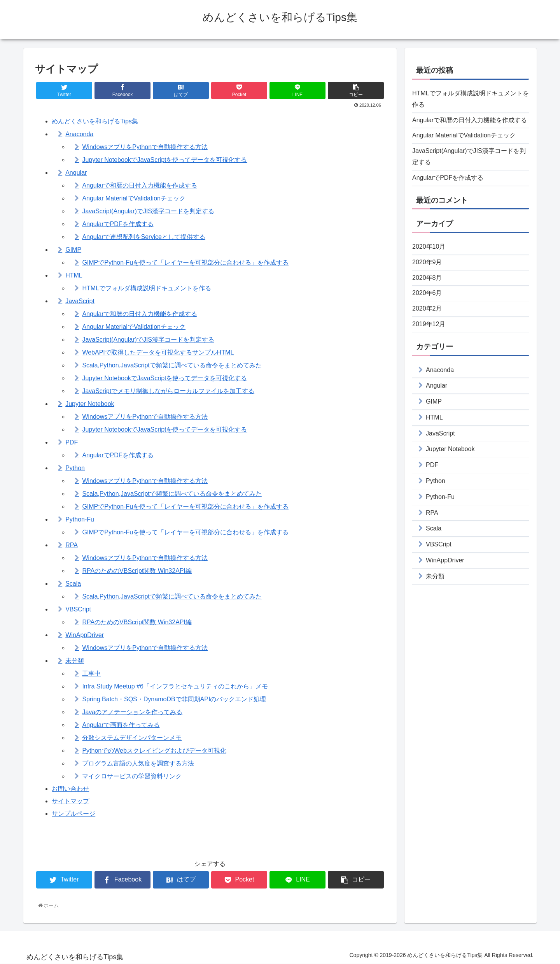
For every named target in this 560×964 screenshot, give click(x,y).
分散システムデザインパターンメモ (132, 738)
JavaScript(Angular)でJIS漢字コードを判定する (148, 211)
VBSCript (78, 609)
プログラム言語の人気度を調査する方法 (138, 763)
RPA (72, 545)
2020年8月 (427, 278)
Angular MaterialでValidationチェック (134, 198)
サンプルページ (73, 814)
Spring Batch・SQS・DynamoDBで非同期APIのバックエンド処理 (174, 699)
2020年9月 (427, 262)
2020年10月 (429, 247)
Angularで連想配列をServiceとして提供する (144, 237)
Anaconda (79, 134)
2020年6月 (427, 293)
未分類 (75, 661)
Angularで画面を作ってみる (121, 725)
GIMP (73, 250)
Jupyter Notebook (90, 404)
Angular (76, 173)
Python (75, 468)
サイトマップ (70, 801)
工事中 (91, 673)
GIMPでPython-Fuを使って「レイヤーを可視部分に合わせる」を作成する (185, 263)
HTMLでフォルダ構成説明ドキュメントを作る (147, 288)
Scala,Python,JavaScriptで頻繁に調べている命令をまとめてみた (172, 365)
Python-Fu (80, 519)
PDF (72, 442)
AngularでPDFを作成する (118, 224)
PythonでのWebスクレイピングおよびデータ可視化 (154, 751)
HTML (74, 275)
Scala (73, 584)
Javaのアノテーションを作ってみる (132, 712)
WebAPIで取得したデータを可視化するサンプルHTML (158, 352)
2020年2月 (427, 308)
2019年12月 (429, 324)
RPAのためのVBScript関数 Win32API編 (137, 571)
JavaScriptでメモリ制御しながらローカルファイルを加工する (168, 391)
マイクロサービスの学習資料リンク (132, 776)
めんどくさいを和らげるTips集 (95, 121)
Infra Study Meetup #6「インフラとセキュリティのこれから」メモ (175, 686)
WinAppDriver (85, 635)
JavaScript (80, 301)
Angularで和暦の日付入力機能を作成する (139, 185)
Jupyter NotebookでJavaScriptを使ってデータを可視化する (164, 160)
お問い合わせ (70, 789)
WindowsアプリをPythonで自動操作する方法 (145, 147)
